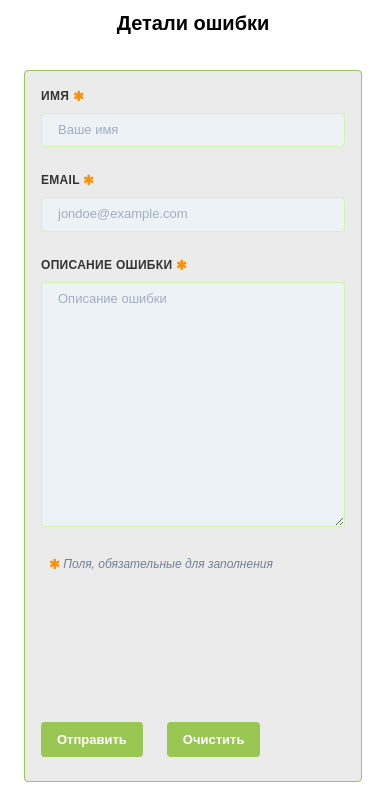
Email (68, 180)
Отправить (92, 739)
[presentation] (193, 643)
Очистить (214, 739)
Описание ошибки (114, 265)
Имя (62, 96)
